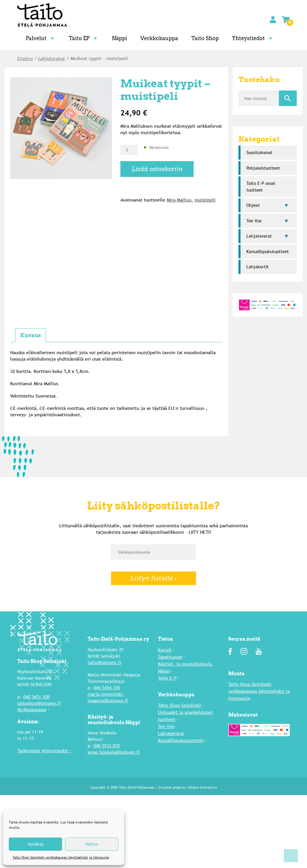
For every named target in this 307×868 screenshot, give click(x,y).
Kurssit (165, 650)
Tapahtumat (170, 657)
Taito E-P (167, 678)
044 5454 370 (107, 688)
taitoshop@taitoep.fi (39, 703)
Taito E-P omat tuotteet (261, 187)
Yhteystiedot (253, 38)
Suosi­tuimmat (259, 152)
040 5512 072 (107, 746)
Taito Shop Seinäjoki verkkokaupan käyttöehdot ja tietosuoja (61, 857)
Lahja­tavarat (52, 58)
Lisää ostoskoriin (157, 169)
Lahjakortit (257, 267)
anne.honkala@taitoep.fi (114, 752)
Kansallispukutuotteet (268, 251)
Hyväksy (36, 844)
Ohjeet (253, 205)
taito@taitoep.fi (104, 662)
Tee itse (254, 221)
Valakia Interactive (202, 787)
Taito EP (84, 38)
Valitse (92, 844)
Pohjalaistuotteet (263, 168)
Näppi (120, 38)
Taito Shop (205, 38)
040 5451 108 (36, 697)
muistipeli (205, 200)
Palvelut (41, 38)
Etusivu (25, 58)
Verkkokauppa (159, 38)
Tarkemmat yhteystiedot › (44, 751)
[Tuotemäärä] (129, 150)
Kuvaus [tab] (31, 335)
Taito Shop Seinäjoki (179, 705)
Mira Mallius (179, 200)
